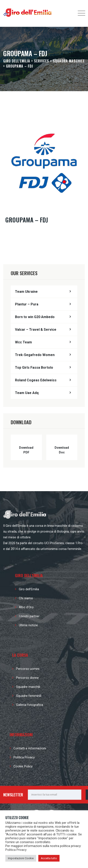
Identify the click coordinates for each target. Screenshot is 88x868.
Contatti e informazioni (30, 748)
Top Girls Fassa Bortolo (34, 368)
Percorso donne (27, 678)
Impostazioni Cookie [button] (21, 858)
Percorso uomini (28, 669)
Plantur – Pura (27, 304)
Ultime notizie (28, 625)
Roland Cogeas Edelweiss (36, 380)
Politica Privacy (24, 757)
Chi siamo (26, 598)
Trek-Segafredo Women (35, 355)
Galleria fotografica (30, 705)
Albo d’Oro (26, 607)
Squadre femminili (29, 696)
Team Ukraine (26, 292)
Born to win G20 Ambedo (35, 317)
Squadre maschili (28, 687)
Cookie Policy (23, 766)
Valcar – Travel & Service (36, 330)
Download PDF (26, 450)
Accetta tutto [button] (49, 858)
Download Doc (62, 450)
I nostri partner (29, 616)
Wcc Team (23, 342)
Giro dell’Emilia (29, 589)
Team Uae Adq (27, 393)
